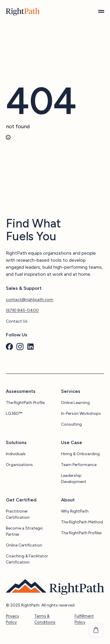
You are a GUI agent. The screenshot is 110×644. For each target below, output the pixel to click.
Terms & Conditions (45, 619)
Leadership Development (74, 479)
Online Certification (24, 545)
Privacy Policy (12, 619)
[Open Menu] (101, 12)
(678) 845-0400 (22, 310)
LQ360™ (14, 413)
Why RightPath (75, 511)
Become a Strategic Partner (24, 531)
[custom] (9, 347)
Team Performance (79, 465)
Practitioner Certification (18, 514)
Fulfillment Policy (84, 619)
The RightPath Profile (25, 403)
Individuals (16, 454)
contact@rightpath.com (30, 300)
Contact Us (17, 321)
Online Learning (75, 403)
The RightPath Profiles (81, 533)
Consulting (71, 424)
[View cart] (96, 630)
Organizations (19, 465)
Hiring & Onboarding (80, 454)
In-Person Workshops (81, 413)
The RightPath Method (82, 522)
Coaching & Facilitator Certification (27, 559)
